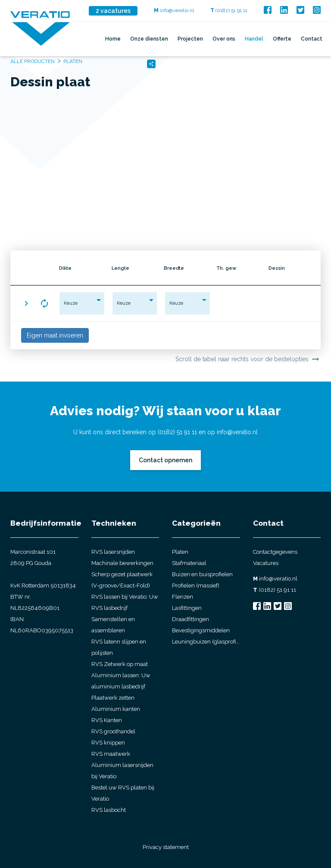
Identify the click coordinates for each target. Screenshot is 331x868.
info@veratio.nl (174, 10)
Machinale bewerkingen (122, 563)
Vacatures (266, 563)
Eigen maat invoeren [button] (55, 335)
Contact (312, 39)
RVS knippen (108, 743)
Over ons (224, 39)
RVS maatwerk (111, 754)
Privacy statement (166, 847)
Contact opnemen (165, 460)
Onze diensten (149, 39)
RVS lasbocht (109, 810)
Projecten (190, 39)
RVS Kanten (107, 720)
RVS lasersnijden (113, 552)
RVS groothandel (113, 731)
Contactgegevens (275, 552)
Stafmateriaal (189, 563)
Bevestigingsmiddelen (201, 630)
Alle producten (33, 61)
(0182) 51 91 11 (229, 10)
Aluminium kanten (116, 709)
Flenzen (183, 597)
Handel (254, 39)
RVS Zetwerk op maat (120, 664)
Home (113, 39)
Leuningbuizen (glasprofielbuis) (206, 642)
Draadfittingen (190, 619)
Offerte (282, 39)
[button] (26, 303)
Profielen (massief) (196, 586)
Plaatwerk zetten (113, 698)
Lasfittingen (187, 608)
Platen (180, 552)
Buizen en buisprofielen (202, 574)
